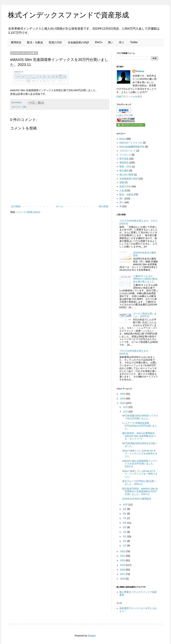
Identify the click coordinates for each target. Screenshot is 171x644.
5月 (125, 527)
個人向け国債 (126, 175)
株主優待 (124, 171)
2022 (123, 551)
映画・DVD (125, 167)
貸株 (122, 182)
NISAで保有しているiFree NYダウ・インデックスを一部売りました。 (140, 474)
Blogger (92, 636)
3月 (125, 536)
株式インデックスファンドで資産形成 (68, 15)
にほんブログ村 (125, 115)
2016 (123, 579)
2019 (123, 565)
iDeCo (99, 42)
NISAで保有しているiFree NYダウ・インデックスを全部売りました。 (140, 454)
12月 (125, 407)
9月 (125, 509)
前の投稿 (104, 206)
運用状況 (16, 42)
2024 (123, 399)
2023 (123, 403)
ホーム (60, 206)
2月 (125, 541)
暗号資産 (124, 159)
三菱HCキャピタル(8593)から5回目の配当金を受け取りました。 (145, 279)
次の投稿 (16, 206)
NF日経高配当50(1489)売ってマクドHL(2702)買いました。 (140, 417)
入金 (122, 190)
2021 (123, 556)
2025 (123, 394)
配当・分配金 (35, 42)
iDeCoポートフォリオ (131, 143)
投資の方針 (55, 42)
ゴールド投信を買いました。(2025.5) (145, 315)
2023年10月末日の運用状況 (137, 499)
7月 (125, 518)
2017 (123, 574)
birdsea (140, 71)
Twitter (134, 42)
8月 (125, 514)
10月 (125, 505)
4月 (125, 532)
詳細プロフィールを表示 (129, 96)
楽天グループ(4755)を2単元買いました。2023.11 (139, 483)
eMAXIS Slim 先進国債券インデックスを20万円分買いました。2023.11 (140, 464)
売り (122, 42)
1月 (125, 546)
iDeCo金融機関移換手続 (132, 147)
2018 (123, 570)
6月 (125, 523)
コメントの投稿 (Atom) (28, 212)
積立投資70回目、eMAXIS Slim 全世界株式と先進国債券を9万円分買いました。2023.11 (140, 491)
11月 (125, 412)
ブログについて (128, 151)
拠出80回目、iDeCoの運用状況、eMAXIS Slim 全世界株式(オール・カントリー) (140, 436)
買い (111, 42)
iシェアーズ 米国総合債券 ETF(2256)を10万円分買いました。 (140, 426)
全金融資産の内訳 (78, 42)
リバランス (125, 155)
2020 (123, 560)
